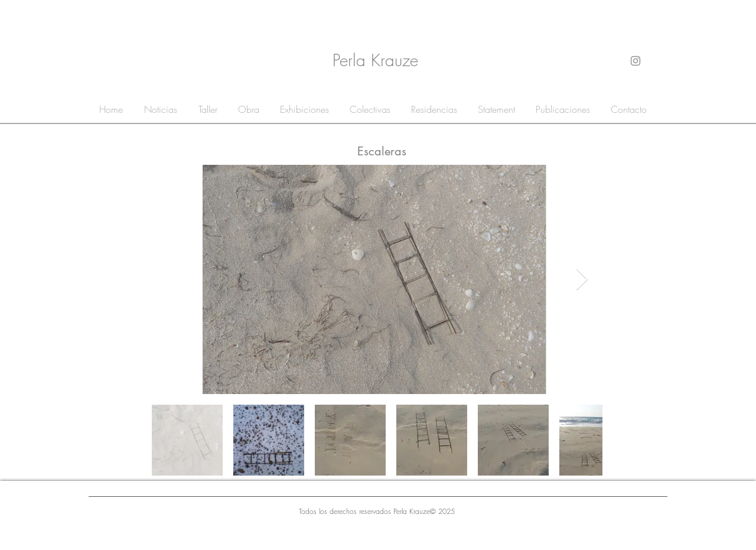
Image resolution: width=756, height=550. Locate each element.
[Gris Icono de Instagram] (636, 61)
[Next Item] (582, 280)
